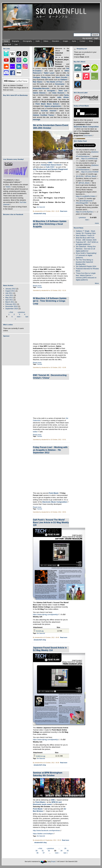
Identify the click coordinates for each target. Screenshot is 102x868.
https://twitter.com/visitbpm (44, 834)
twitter (36, 432)
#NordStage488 (83, 203)
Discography (27, 41)
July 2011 (9, 293)
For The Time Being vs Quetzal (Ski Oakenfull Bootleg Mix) (84, 262)
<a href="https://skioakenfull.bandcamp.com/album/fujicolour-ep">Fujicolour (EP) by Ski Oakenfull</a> (15, 126)
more (97, 223)
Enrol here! (89, 136)
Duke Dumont (59, 93)
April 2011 (9, 300)
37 (44, 853)
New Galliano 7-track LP (85, 235)
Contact (82, 41)
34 (61, 851)
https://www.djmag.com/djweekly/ (46, 614)
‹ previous (21, 312)
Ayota (74, 41)
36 (37, 853)
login (96, 38)
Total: (82, 57)
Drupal (54, 862)
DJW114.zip (41, 756)
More (97, 283)
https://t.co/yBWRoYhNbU (87, 196)
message (37, 120)
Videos (46, 41)
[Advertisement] (16, 351)
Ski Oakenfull (41, 207)
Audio (38, 41)
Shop (91, 41)
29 (65, 848)
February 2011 (11, 304)
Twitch (9, 187)
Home (6, 41)
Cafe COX (51, 167)
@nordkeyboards (87, 201)
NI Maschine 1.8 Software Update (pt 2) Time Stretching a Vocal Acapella (50, 224)
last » (66, 853)
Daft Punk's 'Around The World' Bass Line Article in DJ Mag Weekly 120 (51, 522)
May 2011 (9, 298)
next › (19, 317)
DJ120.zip (40, 631)
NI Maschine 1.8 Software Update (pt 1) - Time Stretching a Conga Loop (50, 301)
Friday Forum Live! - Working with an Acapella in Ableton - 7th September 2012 (50, 450)
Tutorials (39, 287)
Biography (16, 41)
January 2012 (11, 289)
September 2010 (12, 309)
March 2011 (10, 302)
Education (56, 41)
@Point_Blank (91, 176)
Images (65, 41)
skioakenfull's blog (40, 214)
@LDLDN (80, 176)
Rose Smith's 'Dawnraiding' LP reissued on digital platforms (86, 255)
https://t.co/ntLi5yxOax (85, 212)
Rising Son (46, 77)
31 (43, 851)
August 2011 (10, 291)
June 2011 (9, 295)
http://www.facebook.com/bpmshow (47, 830)
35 (68, 851)
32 (49, 851)
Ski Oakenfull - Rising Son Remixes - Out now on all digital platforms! (86, 249)
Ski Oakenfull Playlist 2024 (86, 266)
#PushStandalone (83, 156)
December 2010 (11, 306)
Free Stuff (7, 44)
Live (16, 44)
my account (87, 38)
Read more (64, 211)
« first (11, 312)
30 (37, 851)
